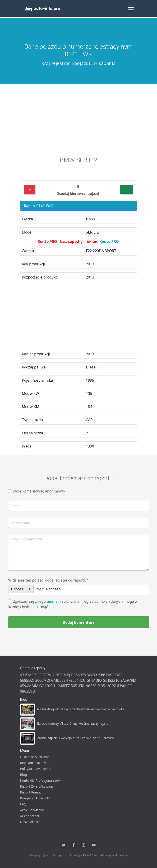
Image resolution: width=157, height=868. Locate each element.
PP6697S (78, 675)
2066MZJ (43, 680)
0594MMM (29, 686)
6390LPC (124, 686)
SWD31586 (96, 675)
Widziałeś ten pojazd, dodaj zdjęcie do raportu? (48, 580)
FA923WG (114, 675)
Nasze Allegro (30, 822)
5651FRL (78, 686)
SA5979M (128, 680)
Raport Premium (32, 792)
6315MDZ (28, 675)
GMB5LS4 (59, 680)
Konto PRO (109, 241)
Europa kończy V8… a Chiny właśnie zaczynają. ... (73, 723)
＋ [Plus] (127, 190)
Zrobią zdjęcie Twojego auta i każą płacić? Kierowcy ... (77, 738)
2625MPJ (63, 675)
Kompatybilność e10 (35, 798)
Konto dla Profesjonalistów (40, 780)
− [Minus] (30, 190)
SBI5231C (111, 680)
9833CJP (93, 686)
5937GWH (46, 675)
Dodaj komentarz (79, 622)
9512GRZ (108, 686)
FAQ (23, 804)
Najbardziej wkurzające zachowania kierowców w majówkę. (81, 709)
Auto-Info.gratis (56, 855)
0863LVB (27, 691)
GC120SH (47, 686)
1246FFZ (63, 686)
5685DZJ (27, 680)
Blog (23, 775)
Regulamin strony (33, 763)
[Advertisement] (78, 122)
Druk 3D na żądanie (96, 855)
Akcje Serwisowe (32, 810)
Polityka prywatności (35, 769)
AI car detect (30, 816)
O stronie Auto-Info (35, 757)
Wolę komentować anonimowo (39, 491)
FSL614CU (77, 680)
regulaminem (49, 601)
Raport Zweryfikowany (37, 786)
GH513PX (94, 680)
